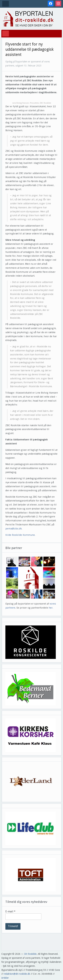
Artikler (5, 978)
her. (51, 608)
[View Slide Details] (31, 642)
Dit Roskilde (30, 954)
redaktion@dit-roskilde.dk (17, 974)
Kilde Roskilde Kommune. (21, 535)
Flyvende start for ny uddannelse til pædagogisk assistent (29, 49)
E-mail (10, 911)
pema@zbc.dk (14, 529)
